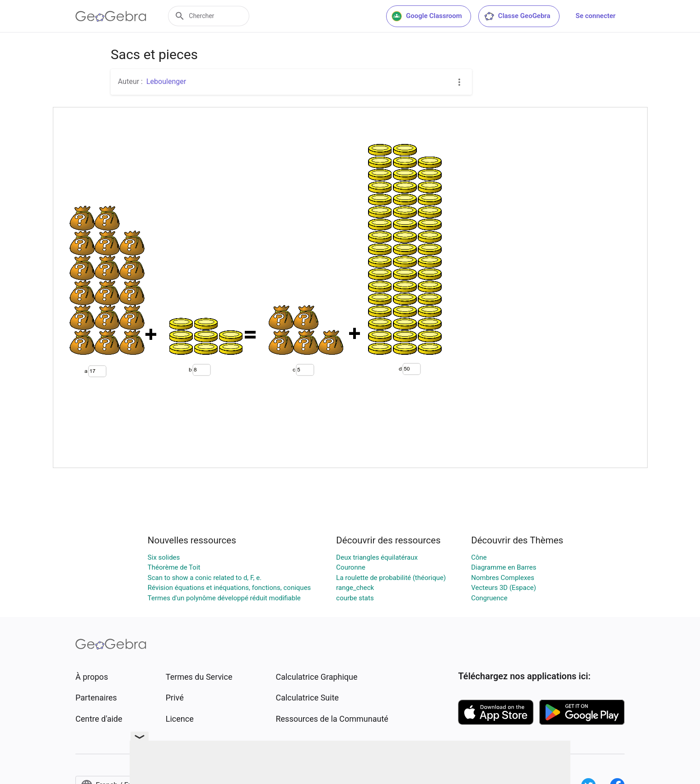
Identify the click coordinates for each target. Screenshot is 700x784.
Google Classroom (427, 16)
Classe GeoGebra (517, 16)
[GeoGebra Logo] (111, 16)
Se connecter (596, 16)
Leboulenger (166, 81)
